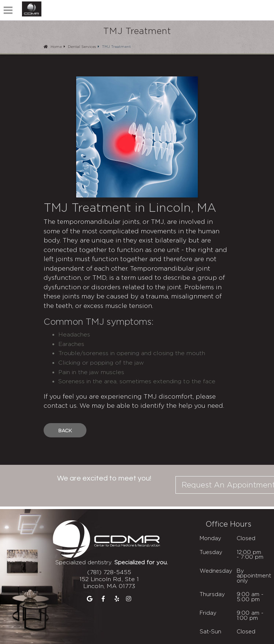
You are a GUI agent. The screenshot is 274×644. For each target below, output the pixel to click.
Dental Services (82, 47)
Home (53, 47)
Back (65, 430)
